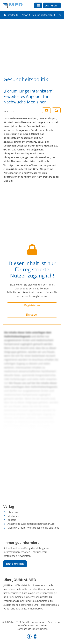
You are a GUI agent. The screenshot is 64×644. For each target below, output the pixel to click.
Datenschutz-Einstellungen (32, 629)
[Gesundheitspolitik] (42, 15)
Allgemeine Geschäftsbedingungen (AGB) (31, 524)
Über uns (13, 512)
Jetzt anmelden (15, 564)
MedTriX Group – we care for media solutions (33, 528)
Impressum (38, 622)
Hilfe (44, 625)
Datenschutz (55, 622)
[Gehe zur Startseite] (11, 15)
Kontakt (12, 520)
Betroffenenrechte (28, 625)
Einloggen (32, 315)
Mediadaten (14, 516)
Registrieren (32, 305)
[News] (25, 15)
